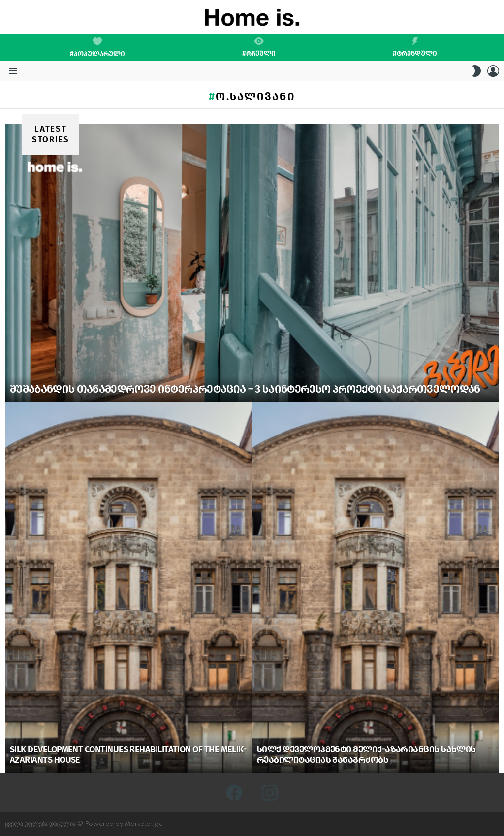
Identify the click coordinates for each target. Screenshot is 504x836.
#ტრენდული (415, 47)
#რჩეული (259, 47)
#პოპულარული (97, 48)
